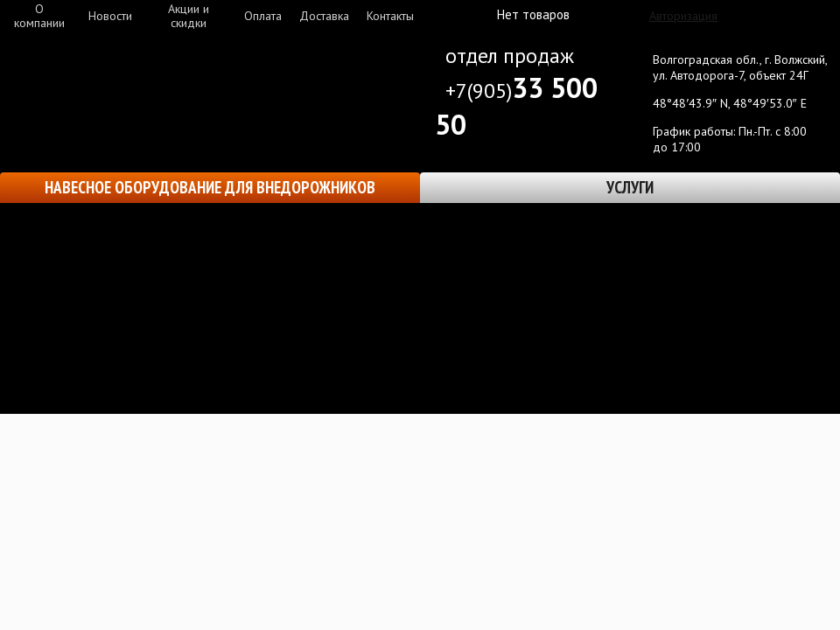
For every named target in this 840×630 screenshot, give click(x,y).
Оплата (263, 16)
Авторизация (683, 16)
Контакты (390, 16)
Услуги (630, 187)
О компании (39, 16)
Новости (110, 16)
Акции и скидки (189, 16)
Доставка (324, 16)
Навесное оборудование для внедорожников (210, 187)
